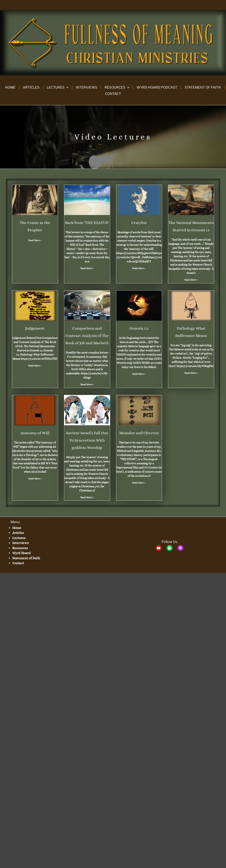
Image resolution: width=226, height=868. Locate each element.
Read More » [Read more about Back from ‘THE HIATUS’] (87, 268)
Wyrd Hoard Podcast (157, 87)
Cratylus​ (139, 223)
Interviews (86, 87)
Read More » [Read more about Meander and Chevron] (139, 483)
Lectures (58, 88)
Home (10, 87)
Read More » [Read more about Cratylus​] (139, 268)
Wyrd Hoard (21, 553)
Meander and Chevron (139, 433)
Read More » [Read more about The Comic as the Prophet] (35, 240)
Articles (31, 87)
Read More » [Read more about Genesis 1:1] (139, 374)
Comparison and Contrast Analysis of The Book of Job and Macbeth (87, 336)
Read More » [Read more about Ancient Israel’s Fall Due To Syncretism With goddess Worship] (87, 497)
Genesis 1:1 (139, 328)
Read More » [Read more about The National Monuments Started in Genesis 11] (191, 280)
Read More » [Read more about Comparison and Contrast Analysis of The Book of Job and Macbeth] (87, 384)
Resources (117, 88)
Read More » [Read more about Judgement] (35, 366)
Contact (113, 94)
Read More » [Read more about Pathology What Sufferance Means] (191, 373)
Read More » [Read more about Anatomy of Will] (35, 479)
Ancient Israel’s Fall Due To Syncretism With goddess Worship (87, 440)
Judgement (35, 328)
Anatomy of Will (35, 433)
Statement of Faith (203, 87)
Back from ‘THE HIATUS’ (87, 223)
